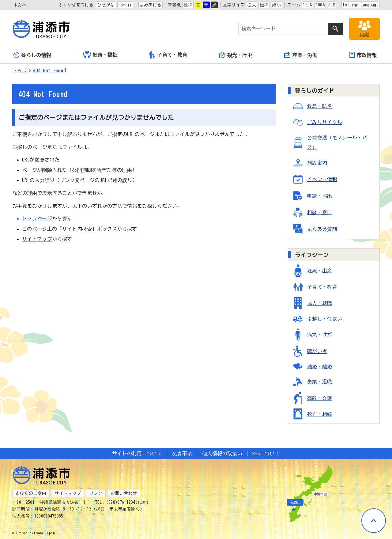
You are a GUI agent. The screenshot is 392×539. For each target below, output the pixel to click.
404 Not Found (49, 70)
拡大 (252, 5)
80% (332, 5)
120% (307, 5)
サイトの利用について (137, 454)
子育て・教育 (168, 55)
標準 (188, 5)
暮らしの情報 (32, 55)
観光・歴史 (236, 55)
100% (320, 5)
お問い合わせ (124, 493)
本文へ (20, 5)
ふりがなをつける (76, 5)
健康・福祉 (100, 55)
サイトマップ (37, 239)
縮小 (277, 5)
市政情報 (363, 55)
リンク (96, 493)
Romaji (125, 5)
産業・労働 (301, 55)
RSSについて (266, 454)
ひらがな (106, 5)
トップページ (37, 218)
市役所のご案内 (31, 493)
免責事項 (182, 454)
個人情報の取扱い (222, 454)
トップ (20, 70)
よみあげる (151, 5)
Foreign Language (361, 5)
